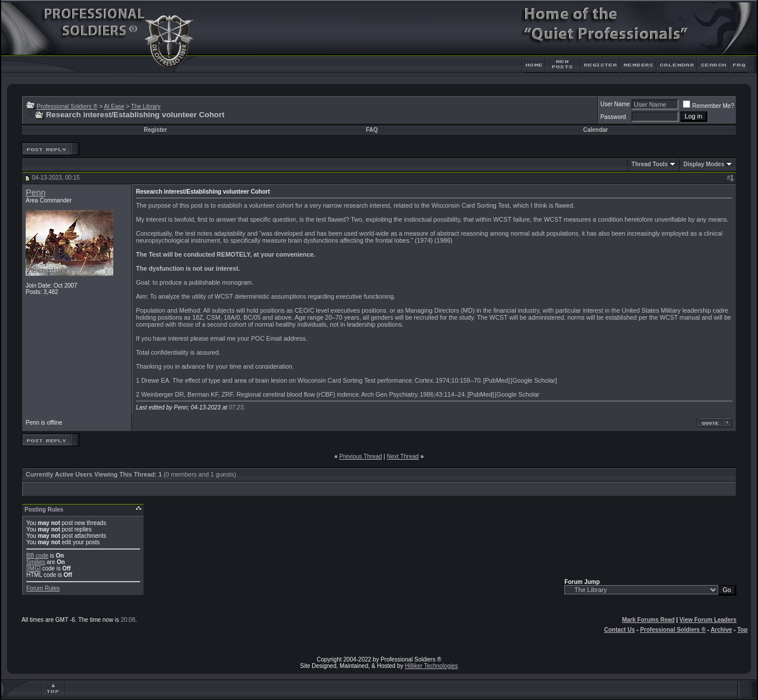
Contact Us (619, 630)
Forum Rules (43, 588)
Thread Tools (649, 164)
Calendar (595, 130)
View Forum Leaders (708, 620)
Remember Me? (708, 106)
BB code (37, 556)
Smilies (36, 562)
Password (613, 117)
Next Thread (403, 456)
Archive (722, 630)
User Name (615, 104)
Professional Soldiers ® (67, 106)
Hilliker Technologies (432, 666)
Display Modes (704, 164)
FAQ (372, 130)
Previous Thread (360, 456)
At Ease (114, 106)
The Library (146, 106)
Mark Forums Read (648, 620)
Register (155, 130)
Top (742, 630)
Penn (36, 192)
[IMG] (33, 568)
